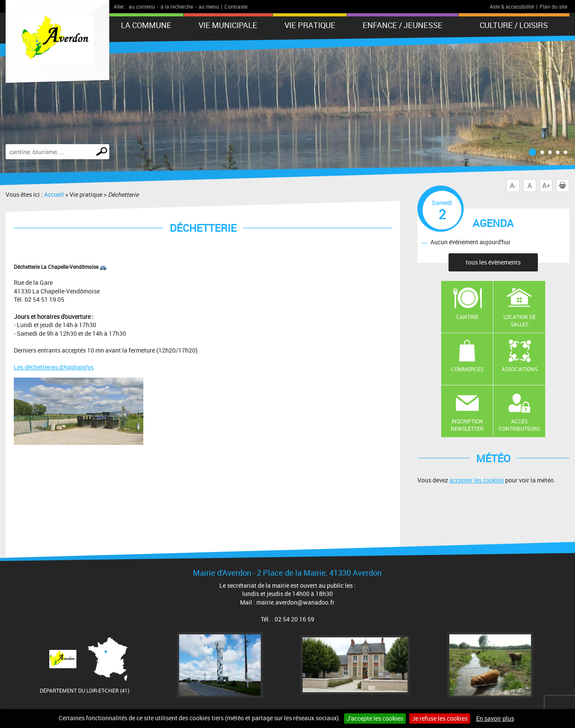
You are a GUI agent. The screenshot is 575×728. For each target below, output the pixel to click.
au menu (209, 6)
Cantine (467, 317)
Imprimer (564, 186)
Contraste (236, 6)
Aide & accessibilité (512, 6)
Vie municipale (228, 25)
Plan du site (553, 6)
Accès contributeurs (519, 425)
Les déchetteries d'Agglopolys (54, 367)
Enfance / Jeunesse (403, 25)
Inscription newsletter (467, 425)
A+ (546, 186)
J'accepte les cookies (375, 718)
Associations (520, 369)
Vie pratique (310, 25)
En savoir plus (495, 718)
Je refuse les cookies (440, 718)
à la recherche (177, 6)
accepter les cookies (477, 480)
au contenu (142, 6)
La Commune (146, 25)
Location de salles (520, 320)
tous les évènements (493, 262)
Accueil (54, 194)
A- (513, 186)
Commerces (467, 369)
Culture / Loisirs (514, 25)
